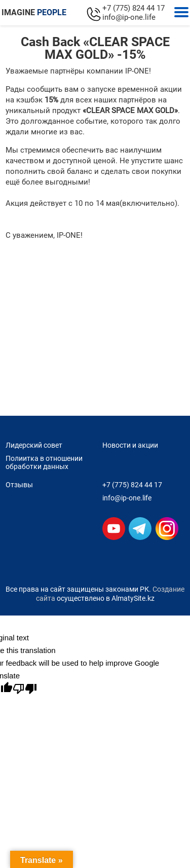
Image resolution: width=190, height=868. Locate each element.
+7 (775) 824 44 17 (134, 8)
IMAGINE (34, 12)
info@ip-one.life (129, 17)
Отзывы (19, 485)
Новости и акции (130, 445)
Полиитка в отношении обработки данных (44, 462)
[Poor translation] (25, 689)
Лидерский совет (34, 445)
